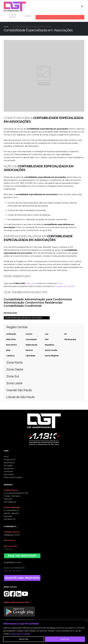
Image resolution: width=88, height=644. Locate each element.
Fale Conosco (10, 540)
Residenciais (9, 469)
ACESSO (28, 16)
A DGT (6, 457)
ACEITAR (65, 639)
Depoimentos (9, 463)
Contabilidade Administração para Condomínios (38, 299)
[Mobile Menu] (82, 6)
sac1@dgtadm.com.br (13, 562)
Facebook (70, 286)
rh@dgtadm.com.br (12, 535)
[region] (44, 632)
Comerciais (8, 471)
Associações (9, 474)
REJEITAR (24, 639)
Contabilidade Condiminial (23, 306)
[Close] (86, 621)
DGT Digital (8, 466)
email (60, 283)
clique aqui (30, 283)
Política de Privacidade (20, 634)
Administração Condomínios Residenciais (33, 303)
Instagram (59, 286)
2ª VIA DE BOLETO (12, 16)
